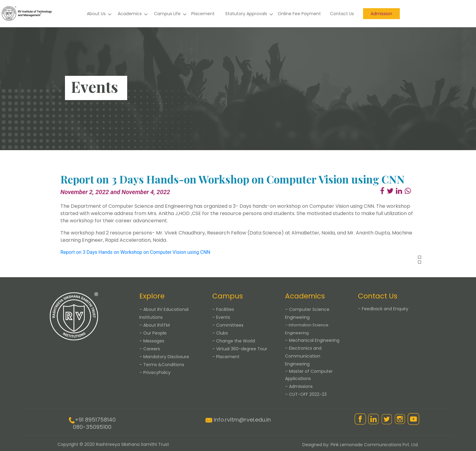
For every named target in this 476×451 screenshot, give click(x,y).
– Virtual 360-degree (240, 349)
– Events (221, 317)
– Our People (153, 333)
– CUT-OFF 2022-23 (306, 394)
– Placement (226, 357)
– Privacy (155, 372)
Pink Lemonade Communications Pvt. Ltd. (375, 445)
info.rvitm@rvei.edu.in (242, 420)
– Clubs (220, 333)
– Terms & (162, 365)
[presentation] (420, 257)
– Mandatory (164, 357)
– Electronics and (303, 356)
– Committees (228, 325)
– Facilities (223, 309)
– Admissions (299, 386)
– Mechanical (312, 340)
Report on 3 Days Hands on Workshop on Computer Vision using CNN (135, 252)
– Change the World (234, 341)
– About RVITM (155, 325)
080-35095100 (92, 427)
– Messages (152, 341)
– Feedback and (383, 309)
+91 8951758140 (95, 420)
